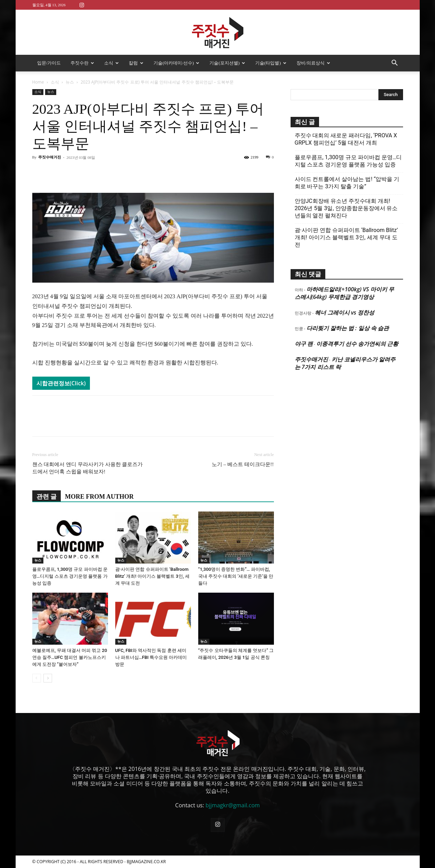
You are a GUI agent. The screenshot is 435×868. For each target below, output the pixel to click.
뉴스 (70, 82)
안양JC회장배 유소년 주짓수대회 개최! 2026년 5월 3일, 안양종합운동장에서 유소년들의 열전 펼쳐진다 (346, 208)
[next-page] (48, 678)
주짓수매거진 (50, 157)
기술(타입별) (271, 63)
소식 (111, 63)
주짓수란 (82, 63)
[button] (395, 63)
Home (38, 82)
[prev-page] (37, 678)
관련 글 (47, 497)
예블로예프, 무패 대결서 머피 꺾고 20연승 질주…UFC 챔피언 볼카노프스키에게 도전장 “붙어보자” (70, 657)
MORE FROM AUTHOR (99, 497)
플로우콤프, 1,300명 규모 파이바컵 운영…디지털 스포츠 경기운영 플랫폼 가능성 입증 (70, 576)
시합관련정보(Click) (61, 383)
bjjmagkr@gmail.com (233, 805)
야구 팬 (304, 344)
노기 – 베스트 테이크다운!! (243, 464)
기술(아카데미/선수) (176, 63)
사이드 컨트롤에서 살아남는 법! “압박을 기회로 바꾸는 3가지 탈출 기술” (347, 183)
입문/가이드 (49, 63)
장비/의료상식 (313, 63)
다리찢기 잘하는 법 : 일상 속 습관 (348, 328)
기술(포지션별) (227, 63)
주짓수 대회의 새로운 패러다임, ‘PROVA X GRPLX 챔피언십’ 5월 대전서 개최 (346, 139)
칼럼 (136, 63)
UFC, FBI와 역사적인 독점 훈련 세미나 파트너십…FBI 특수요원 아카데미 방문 (151, 657)
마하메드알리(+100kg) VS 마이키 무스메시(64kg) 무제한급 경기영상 (344, 293)
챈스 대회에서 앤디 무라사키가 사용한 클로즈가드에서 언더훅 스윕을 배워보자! (88, 468)
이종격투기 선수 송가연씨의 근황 (357, 344)
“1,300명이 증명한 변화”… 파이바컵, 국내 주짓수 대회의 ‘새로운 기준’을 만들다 (236, 576)
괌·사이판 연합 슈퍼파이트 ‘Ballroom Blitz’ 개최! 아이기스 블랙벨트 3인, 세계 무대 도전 (152, 576)
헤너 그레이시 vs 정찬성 (345, 312)
